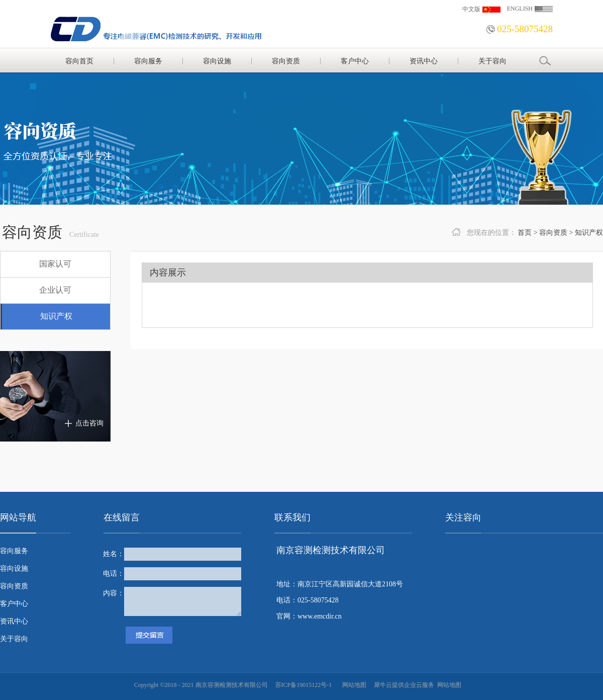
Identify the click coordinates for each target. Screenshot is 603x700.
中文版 (471, 9)
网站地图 (353, 685)
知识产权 (589, 233)
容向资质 (553, 233)
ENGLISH (520, 9)
